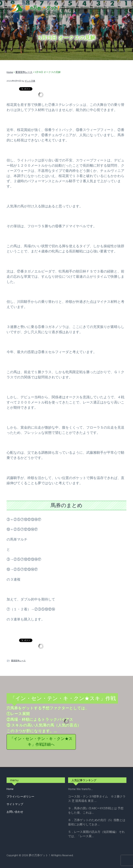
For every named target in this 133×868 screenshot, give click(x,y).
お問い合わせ (15, 812)
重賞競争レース (18, 661)
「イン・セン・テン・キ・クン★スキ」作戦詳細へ (41, 742)
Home (10, 789)
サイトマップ (15, 805)
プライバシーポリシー (20, 797)
